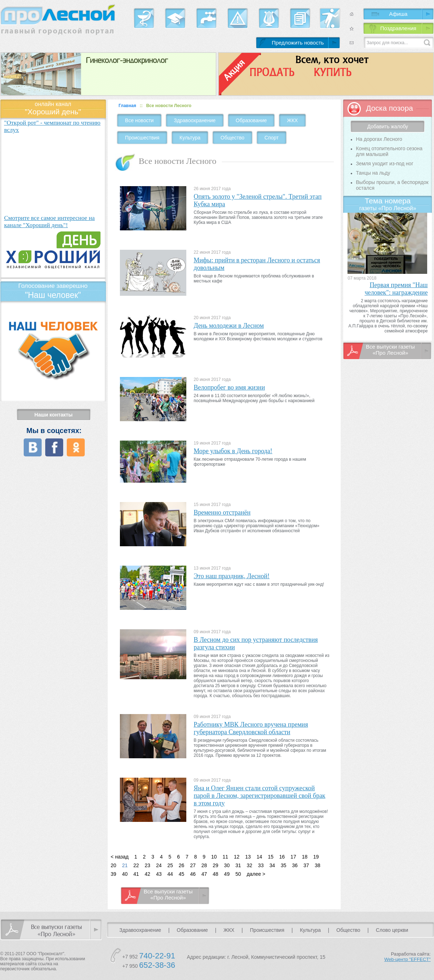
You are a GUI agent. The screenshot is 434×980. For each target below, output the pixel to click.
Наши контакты (53, 415)
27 (193, 865)
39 (113, 874)
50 (238, 874)
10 (214, 857)
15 (271, 857)
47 (204, 874)
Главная (127, 106)
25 (170, 865)
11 (225, 857)
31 (238, 865)
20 (113, 865)
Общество (232, 138)
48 (216, 874)
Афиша (398, 14)
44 (170, 874)
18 (305, 857)
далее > (256, 874)
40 (125, 874)
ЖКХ (292, 120)
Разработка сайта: (408, 957)
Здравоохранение (195, 120)
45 (182, 874)
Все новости (139, 120)
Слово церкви (392, 930)
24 (159, 865)
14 (260, 857)
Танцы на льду (373, 173)
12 (237, 857)
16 (282, 857)
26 (182, 865)
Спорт (272, 138)
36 (295, 865)
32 (249, 865)
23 (148, 865)
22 (136, 865)
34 (272, 865)
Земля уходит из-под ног (384, 164)
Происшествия (142, 138)
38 (318, 865)
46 (193, 874)
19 (316, 857)
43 (159, 874)
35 (284, 865)
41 (136, 874)
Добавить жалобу (388, 126)
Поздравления (398, 28)
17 (293, 857)
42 (148, 874)
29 (216, 865)
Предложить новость (298, 43)
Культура (190, 138)
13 (248, 857)
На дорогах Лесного (379, 139)
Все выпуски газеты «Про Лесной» (168, 894)
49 (227, 874)
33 (261, 865)
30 (227, 865)
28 (204, 865)
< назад (120, 857)
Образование (251, 120)
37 (306, 865)
